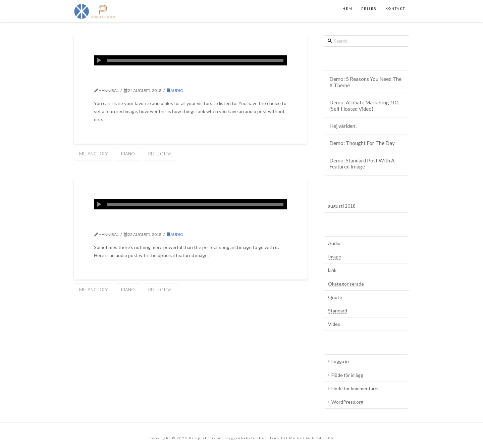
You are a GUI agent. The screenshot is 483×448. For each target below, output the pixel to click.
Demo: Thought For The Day (362, 143)
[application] (190, 60)
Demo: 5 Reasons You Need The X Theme (365, 82)
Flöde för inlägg (347, 375)
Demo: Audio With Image (155, 222)
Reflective (160, 154)
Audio (175, 90)
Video (334, 324)
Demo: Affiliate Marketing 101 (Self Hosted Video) (364, 106)
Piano (128, 154)
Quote (335, 297)
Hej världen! (343, 126)
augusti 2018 (342, 206)
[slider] (195, 60)
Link (332, 270)
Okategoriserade (346, 284)
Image (335, 257)
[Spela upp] (99, 60)
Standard (338, 311)
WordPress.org (347, 402)
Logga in (340, 361)
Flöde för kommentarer (355, 388)
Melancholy (93, 154)
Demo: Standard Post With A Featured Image (362, 164)
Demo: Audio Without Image (163, 79)
